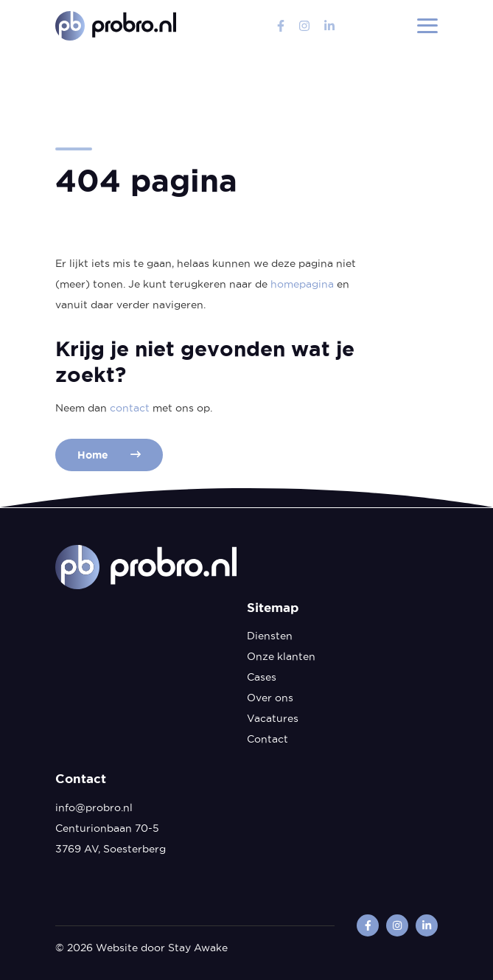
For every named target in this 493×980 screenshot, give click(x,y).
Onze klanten (281, 656)
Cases (262, 677)
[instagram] (304, 26)
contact (130, 408)
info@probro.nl (94, 807)
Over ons (270, 698)
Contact (268, 739)
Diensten (270, 636)
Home (109, 455)
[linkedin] (329, 26)
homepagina (302, 284)
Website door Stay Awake (162, 948)
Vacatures (273, 718)
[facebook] (281, 26)
